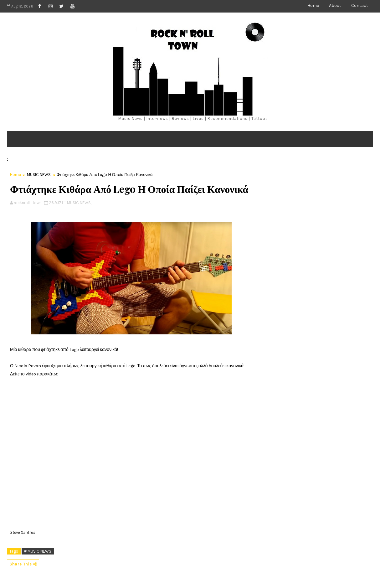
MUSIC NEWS (39, 175)
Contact (360, 5)
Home (313, 5)
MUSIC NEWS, (79, 203)
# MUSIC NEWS (38, 551)
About (335, 5)
